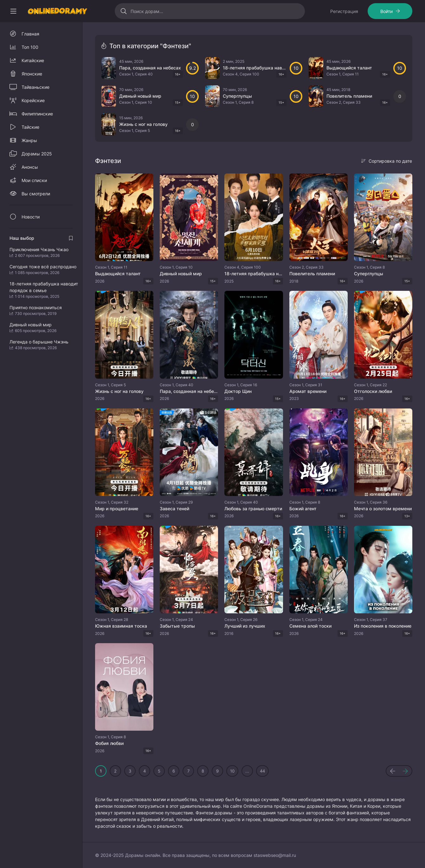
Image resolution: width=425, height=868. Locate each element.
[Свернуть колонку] (13, 11)
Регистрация (344, 11)
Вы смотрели (36, 194)
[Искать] (123, 11)
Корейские (33, 100)
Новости (31, 217)
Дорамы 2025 (37, 154)
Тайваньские (35, 87)
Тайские (30, 127)
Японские (32, 74)
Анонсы (30, 167)
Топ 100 (30, 47)
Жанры (29, 140)
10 (232, 771)
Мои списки (34, 180)
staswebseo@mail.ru (275, 855)
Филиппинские (37, 114)
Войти (386, 11)
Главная (30, 34)
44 (262, 771)
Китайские (33, 60)
